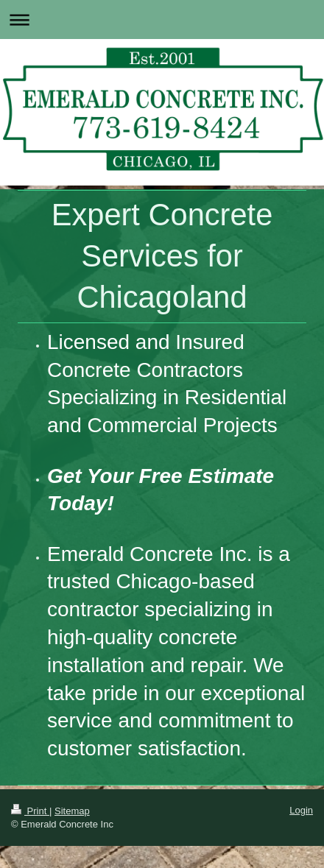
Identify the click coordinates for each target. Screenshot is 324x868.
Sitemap (72, 811)
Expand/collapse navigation (162, 20)
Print (30, 811)
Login (301, 810)
